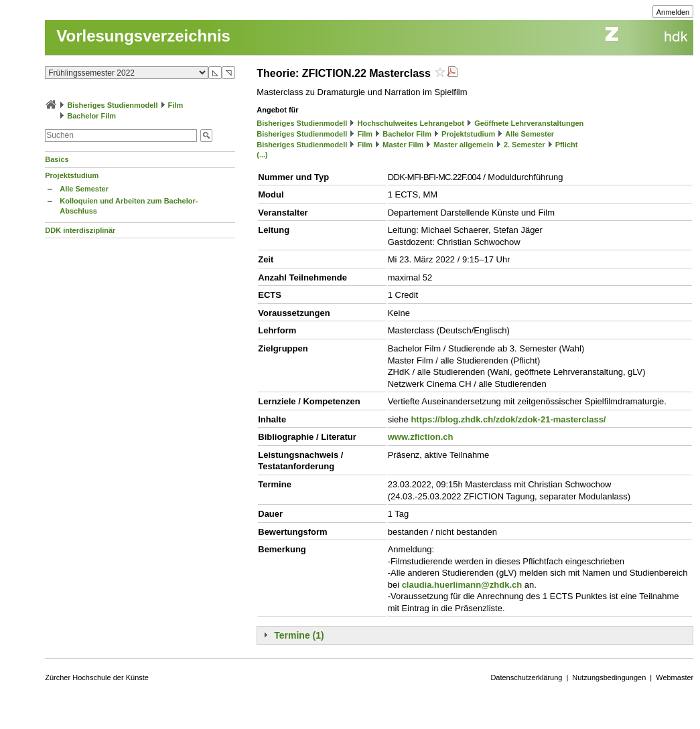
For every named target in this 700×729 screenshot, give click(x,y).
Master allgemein (463, 145)
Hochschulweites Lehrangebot (411, 123)
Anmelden (673, 12)
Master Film (403, 145)
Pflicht (567, 145)
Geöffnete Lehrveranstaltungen (529, 123)
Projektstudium (72, 175)
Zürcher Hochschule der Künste (97, 677)
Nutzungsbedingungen (609, 677)
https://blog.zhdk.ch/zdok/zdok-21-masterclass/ (508, 419)
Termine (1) (299, 635)
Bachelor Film (91, 116)
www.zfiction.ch (421, 437)
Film (176, 105)
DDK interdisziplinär (80, 230)
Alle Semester (84, 189)
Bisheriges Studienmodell (112, 105)
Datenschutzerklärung (526, 677)
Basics (57, 159)
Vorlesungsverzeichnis (143, 36)
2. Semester (524, 145)
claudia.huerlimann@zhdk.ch (462, 585)
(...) (262, 155)
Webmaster (675, 677)
